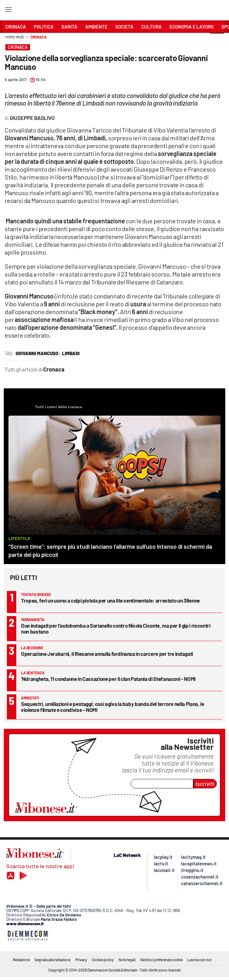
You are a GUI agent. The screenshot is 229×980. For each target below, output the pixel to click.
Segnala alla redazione (52, 960)
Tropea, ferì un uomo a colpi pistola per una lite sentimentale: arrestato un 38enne (110, 600)
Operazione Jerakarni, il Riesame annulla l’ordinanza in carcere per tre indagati (107, 654)
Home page (15, 37)
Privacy (81, 960)
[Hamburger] (8, 11)
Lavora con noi (199, 960)
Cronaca (38, 37)
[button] (217, 40)
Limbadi (71, 353)
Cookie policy (103, 960)
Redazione (21, 960)
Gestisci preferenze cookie (161, 960)
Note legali (127, 960)
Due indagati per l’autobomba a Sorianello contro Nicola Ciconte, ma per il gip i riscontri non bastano (116, 628)
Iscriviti (205, 784)
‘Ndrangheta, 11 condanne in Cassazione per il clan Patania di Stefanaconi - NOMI (108, 679)
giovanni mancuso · (38, 353)
